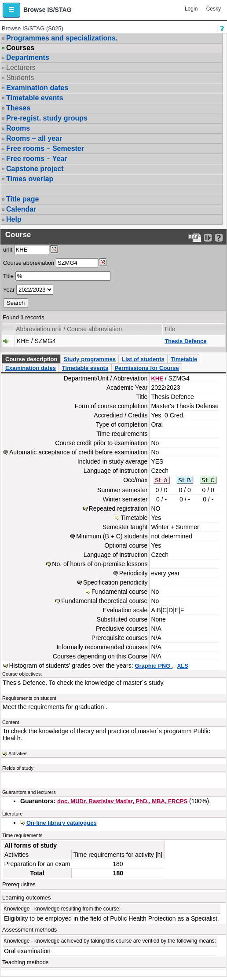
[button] (11, 10)
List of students (143, 359)
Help (14, 219)
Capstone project (35, 169)
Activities (18, 753)
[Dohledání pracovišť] (54, 249)
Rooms (18, 128)
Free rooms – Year (37, 159)
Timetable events (35, 98)
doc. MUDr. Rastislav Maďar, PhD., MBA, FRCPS (122, 801)
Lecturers (21, 68)
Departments (28, 57)
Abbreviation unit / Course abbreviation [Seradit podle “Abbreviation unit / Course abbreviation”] (69, 329)
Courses (20, 48)
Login (191, 9)
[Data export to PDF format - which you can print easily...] (195, 238)
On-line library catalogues (62, 823)
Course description (31, 359)
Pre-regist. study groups (47, 118)
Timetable (184, 359)
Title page (22, 199)
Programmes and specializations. (62, 38)
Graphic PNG (153, 666)
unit (8, 250)
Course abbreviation (29, 263)
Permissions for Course (147, 368)
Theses (18, 108)
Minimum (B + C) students (112, 536)
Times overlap (30, 179)
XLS (183, 666)
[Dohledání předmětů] (103, 263)
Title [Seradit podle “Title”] (169, 329)
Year (9, 290)
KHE (157, 378)
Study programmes (89, 359)
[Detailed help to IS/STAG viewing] (219, 238)
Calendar (21, 209)
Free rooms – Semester (45, 148)
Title (8, 276)
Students (20, 78)
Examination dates (37, 88)
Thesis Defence (185, 341)
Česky (214, 9)
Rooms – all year (34, 138)
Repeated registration (118, 508)
